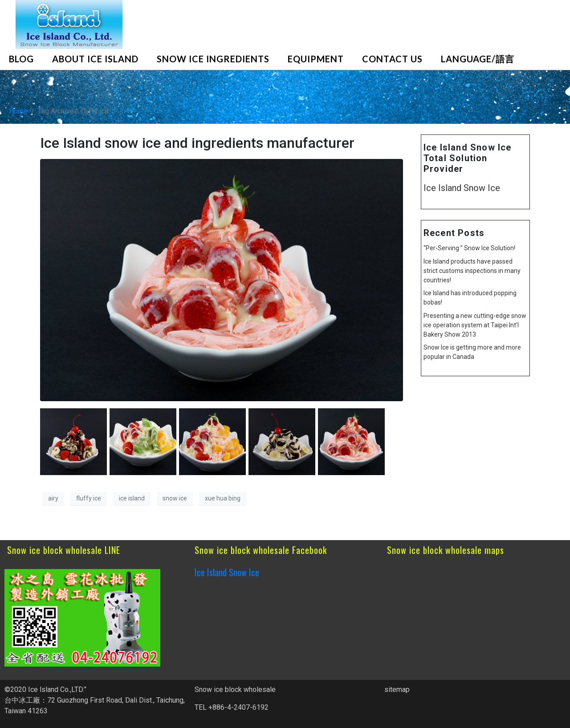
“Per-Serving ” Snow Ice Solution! (469, 248)
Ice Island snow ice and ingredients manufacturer (197, 143)
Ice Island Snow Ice (462, 188)
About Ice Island (95, 59)
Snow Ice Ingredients (213, 59)
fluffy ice (89, 498)
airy (53, 498)
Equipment (316, 59)
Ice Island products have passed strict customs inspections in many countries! (472, 271)
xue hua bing (223, 498)
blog (21, 59)
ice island (132, 498)
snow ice (175, 498)
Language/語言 (478, 59)
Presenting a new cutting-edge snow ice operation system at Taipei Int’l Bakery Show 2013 (475, 325)
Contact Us (392, 59)
